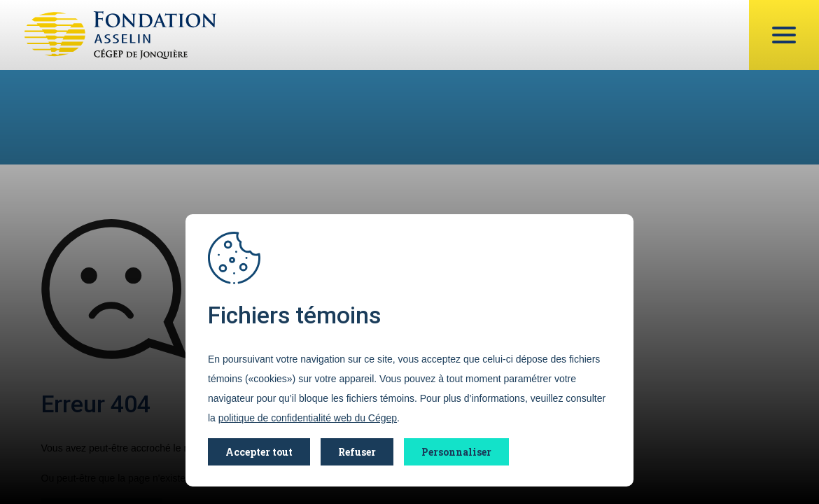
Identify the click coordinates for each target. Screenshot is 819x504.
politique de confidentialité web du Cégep (308, 418)
